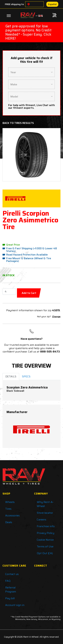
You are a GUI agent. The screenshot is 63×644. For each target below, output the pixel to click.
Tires (8, 509)
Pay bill (10, 598)
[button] (10, 155)
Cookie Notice (45, 540)
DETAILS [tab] (11, 376)
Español (52, 4)
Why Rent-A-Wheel (45, 504)
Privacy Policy (46, 533)
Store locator (45, 513)
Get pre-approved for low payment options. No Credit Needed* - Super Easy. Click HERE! (28, 32)
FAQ (8, 581)
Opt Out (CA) (45, 553)
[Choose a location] (29, 4)
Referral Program (11, 590)
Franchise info (46, 526)
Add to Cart (29, 293)
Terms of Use (45, 546)
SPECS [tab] (26, 376)
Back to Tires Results (18, 123)
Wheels (10, 502)
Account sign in (15, 605)
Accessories (12, 515)
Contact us (12, 574)
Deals (9, 522)
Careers (41, 520)
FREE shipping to (14, 4)
